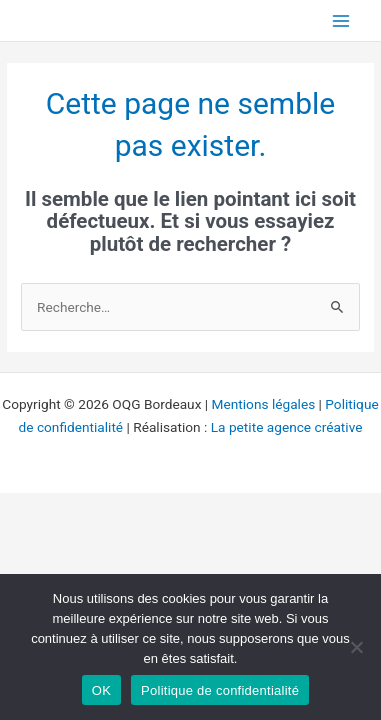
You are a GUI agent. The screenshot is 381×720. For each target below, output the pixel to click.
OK (101, 690)
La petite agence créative (287, 427)
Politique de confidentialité (220, 690)
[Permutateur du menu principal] (341, 20)
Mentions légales (264, 404)
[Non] (356, 647)
